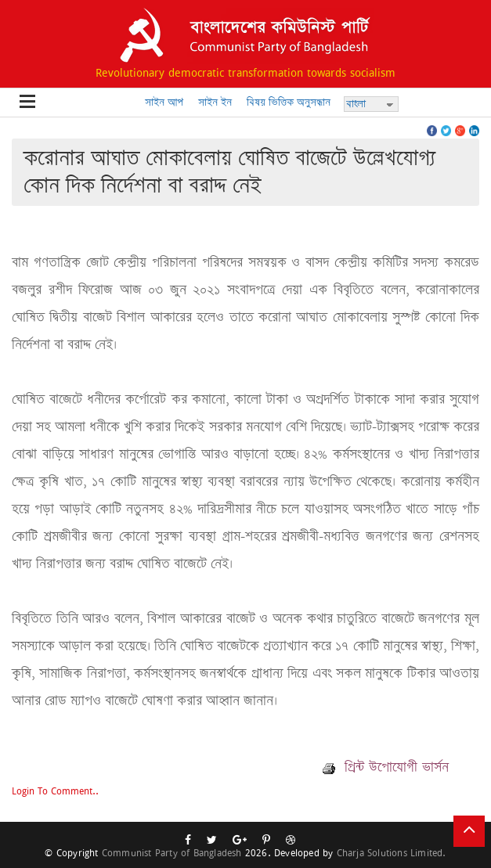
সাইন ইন (215, 102)
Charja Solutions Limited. (392, 853)
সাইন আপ (164, 102)
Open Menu (27, 103)
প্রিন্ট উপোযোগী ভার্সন (386, 767)
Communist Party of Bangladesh (172, 853)
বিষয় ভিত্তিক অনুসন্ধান (289, 102)
